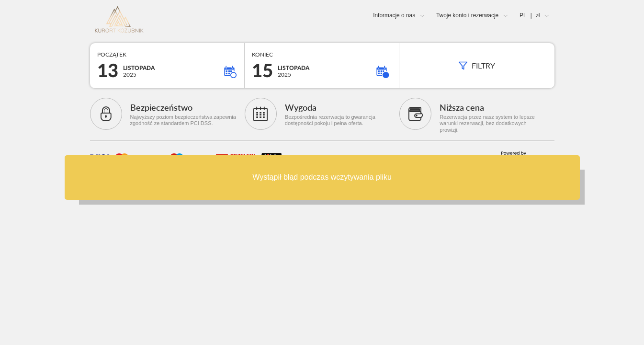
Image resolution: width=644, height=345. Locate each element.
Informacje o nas (394, 15)
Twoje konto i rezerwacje (467, 15)
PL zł (530, 15)
